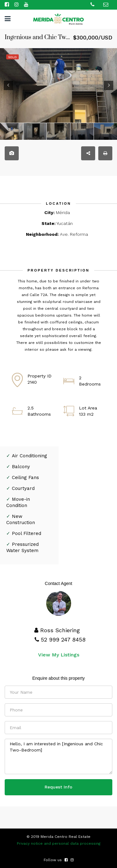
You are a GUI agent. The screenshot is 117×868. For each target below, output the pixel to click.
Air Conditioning (29, 456)
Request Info (58, 787)
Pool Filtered (27, 533)
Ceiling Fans (25, 477)
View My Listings (59, 655)
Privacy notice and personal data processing (59, 843)
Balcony (21, 467)
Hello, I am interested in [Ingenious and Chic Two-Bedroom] (58, 756)
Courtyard (23, 488)
